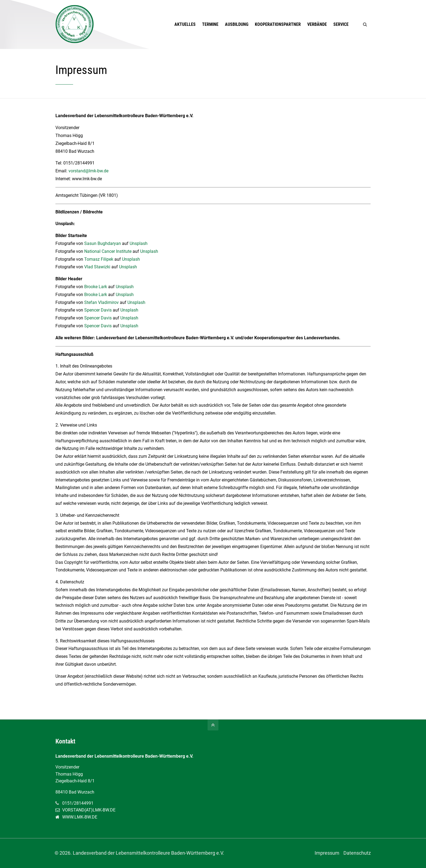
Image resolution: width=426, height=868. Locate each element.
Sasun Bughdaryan (103, 243)
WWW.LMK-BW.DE (80, 817)
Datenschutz (357, 853)
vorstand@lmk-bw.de (88, 171)
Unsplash (139, 243)
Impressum (327, 853)
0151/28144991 (78, 803)
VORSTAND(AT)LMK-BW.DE (89, 810)
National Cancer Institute (108, 251)
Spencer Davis (98, 310)
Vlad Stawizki (97, 267)
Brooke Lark (96, 287)
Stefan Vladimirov (101, 302)
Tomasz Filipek (99, 259)
